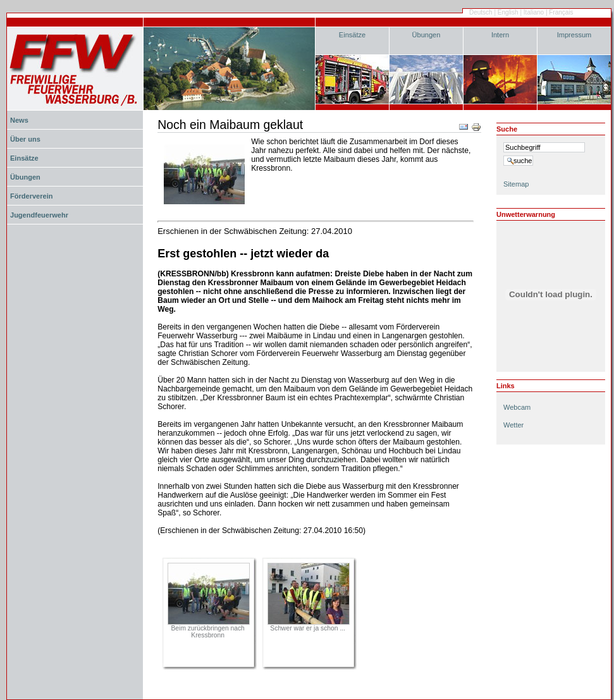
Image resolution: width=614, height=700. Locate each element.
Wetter (513, 425)
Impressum (574, 35)
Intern (500, 35)
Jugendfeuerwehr (39, 215)
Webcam (517, 407)
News (19, 120)
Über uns (25, 139)
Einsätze (352, 35)
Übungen (427, 35)
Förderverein (31, 196)
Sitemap (516, 184)
